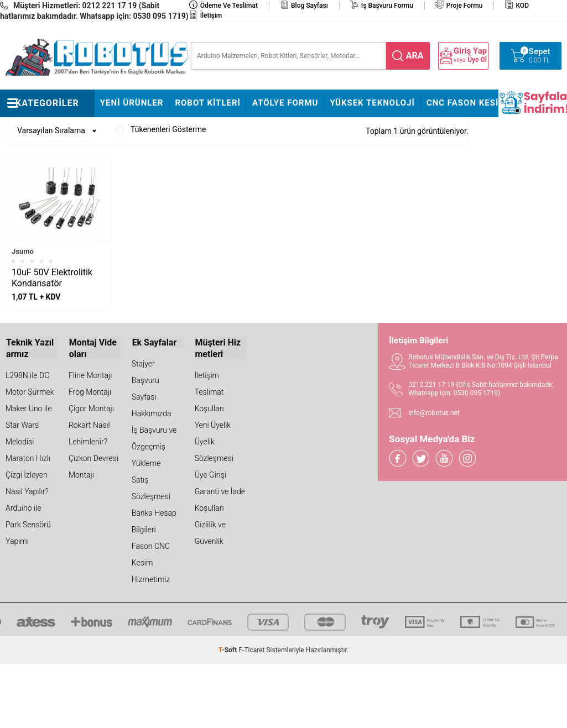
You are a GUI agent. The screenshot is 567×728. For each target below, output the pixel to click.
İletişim (211, 15)
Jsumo (23, 251)
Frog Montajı (90, 391)
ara (415, 56)
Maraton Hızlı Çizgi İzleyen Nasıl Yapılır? (28, 474)
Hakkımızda (152, 413)
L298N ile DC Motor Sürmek (30, 383)
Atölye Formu (285, 103)
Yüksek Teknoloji (372, 103)
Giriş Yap (470, 51)
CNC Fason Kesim (467, 103)
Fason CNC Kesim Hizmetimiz (151, 562)
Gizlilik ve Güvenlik (210, 532)
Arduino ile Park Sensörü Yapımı (28, 523)
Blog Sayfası (309, 6)
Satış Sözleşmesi (151, 488)
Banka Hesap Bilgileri (154, 521)
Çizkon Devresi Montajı (93, 466)
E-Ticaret (251, 650)
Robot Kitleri (208, 103)
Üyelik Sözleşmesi (214, 449)
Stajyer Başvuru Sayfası (145, 380)
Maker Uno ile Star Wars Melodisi (28, 425)
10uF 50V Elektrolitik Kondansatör (52, 278)
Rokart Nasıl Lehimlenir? (89, 433)
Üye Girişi (210, 474)
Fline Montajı (90, 375)
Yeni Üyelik (213, 425)
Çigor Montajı (91, 408)
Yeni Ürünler (132, 103)
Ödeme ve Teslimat (229, 6)
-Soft (228, 650)
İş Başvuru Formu (387, 6)
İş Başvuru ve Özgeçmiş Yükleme (154, 447)
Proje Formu (465, 6)
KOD (522, 6)
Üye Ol (477, 60)
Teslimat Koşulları (209, 400)
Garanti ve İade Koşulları (220, 499)
